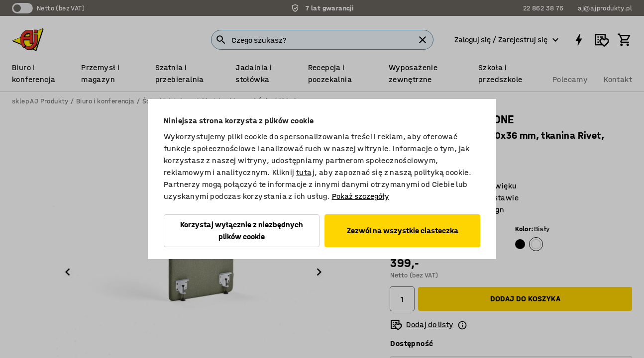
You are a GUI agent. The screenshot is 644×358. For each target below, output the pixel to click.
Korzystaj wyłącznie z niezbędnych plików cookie (242, 230)
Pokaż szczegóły (361, 196)
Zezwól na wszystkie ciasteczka (403, 230)
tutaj (305, 172)
